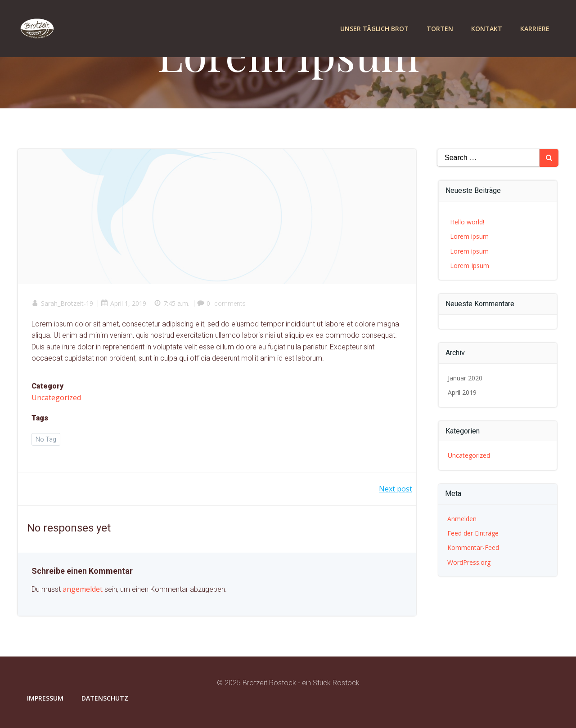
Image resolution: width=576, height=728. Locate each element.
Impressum (45, 698)
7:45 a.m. (172, 303)
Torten (440, 29)
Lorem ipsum (469, 236)
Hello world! (467, 222)
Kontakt (487, 29)
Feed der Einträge (473, 533)
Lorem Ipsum (470, 266)
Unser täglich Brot (374, 29)
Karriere (535, 29)
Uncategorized (56, 397)
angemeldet (83, 589)
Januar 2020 (465, 378)
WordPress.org (469, 562)
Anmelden (462, 519)
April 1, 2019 (124, 303)
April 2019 (462, 392)
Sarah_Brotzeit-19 (62, 303)
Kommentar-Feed (473, 547)
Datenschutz (105, 698)
